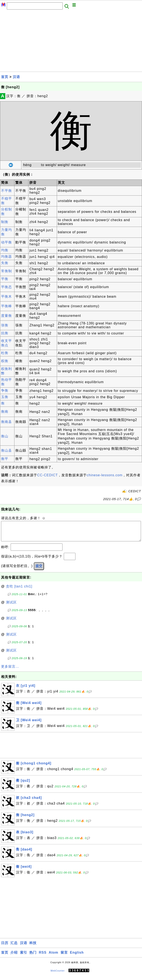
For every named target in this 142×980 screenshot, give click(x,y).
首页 (5, 77)
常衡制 (6, 271)
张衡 (5, 325)
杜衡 (5, 353)
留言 (64, 957)
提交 (39, 570)
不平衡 (6, 191)
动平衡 (6, 242)
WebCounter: (58, 975)
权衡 (5, 361)
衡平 (5, 459)
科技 (33, 947)
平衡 (5, 279)
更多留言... (10, 671)
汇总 (14, 947)
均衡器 (6, 257)
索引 (24, 957)
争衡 (5, 390)
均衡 (5, 250)
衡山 (5, 436)
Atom (53, 957)
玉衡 (5, 397)
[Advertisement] (71, 42)
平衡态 (6, 287)
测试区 (11, 607)
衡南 (5, 412)
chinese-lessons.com (105, 475)
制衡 (5, 222)
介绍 (14, 957)
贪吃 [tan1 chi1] (19, 591)
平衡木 (6, 297)
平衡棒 (6, 306)
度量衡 (6, 316)
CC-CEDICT (48, 475)
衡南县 (6, 422)
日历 (5, 947)
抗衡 (5, 333)
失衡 (5, 263)
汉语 (16, 77)
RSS (43, 957)
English (77, 957)
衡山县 (6, 450)
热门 (33, 957)
